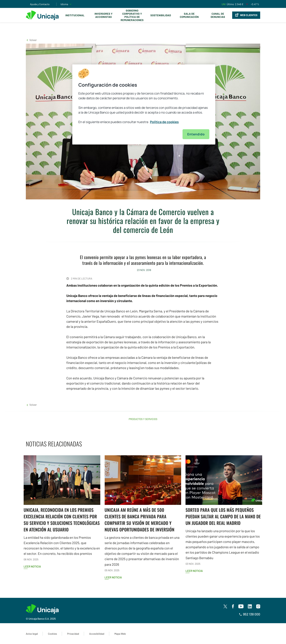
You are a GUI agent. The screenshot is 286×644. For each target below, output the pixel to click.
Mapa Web (120, 634)
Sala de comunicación (189, 15)
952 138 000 (250, 614)
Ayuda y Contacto (40, 4)
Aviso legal (32, 634)
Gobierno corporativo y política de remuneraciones (132, 15)
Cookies (52, 634)
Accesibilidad (97, 634)
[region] (144, 104)
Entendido (196, 134)
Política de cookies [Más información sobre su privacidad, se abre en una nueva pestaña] (164, 122)
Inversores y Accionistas (104, 15)
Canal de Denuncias (218, 15)
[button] (31, 40)
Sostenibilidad (161, 15)
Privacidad (73, 634)
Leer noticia (32, 566)
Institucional (75, 15)
